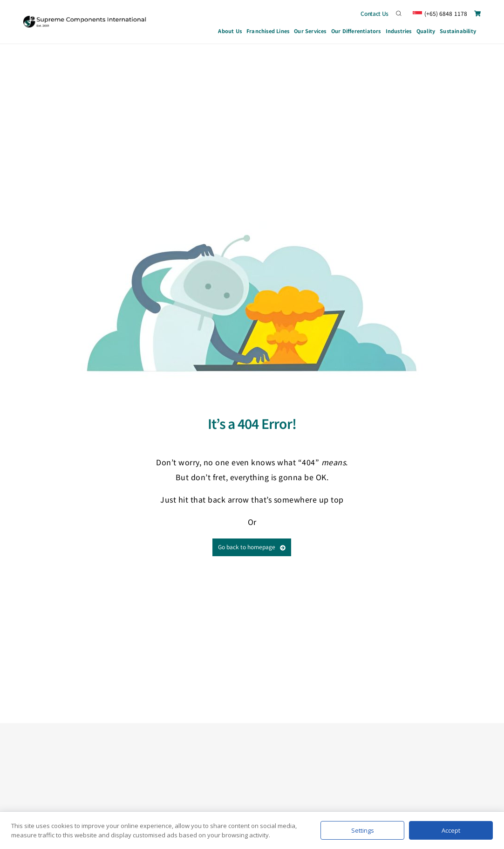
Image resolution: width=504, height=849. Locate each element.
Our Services (310, 32)
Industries (399, 32)
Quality (426, 31)
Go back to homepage (252, 547)
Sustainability (458, 31)
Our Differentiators (356, 31)
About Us (230, 31)
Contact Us (375, 13)
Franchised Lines (268, 31)
